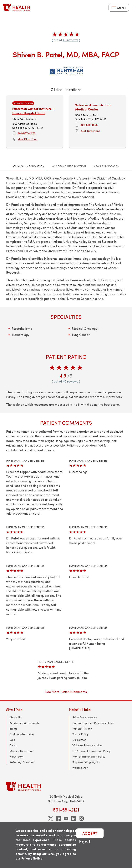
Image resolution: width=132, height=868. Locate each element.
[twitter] (51, 818)
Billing (13, 729)
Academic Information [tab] (69, 166)
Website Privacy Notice (87, 745)
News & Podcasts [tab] (106, 166)
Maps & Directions (21, 751)
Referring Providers (22, 762)
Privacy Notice (32, 858)
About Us (15, 717)
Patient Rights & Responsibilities (93, 723)
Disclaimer (79, 740)
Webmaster (80, 768)
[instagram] (81, 818)
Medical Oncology (85, 328)
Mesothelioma (22, 328)
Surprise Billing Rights (86, 762)
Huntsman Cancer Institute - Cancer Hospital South (33, 111)
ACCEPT (90, 833)
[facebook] (58, 818)
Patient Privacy (82, 729)
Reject (85, 841)
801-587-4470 (27, 133)
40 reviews (70, 40)
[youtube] (66, 818)
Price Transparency (85, 717)
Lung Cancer (81, 335)
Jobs (12, 740)
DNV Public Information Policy (91, 751)
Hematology (21, 335)
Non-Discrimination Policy (89, 756)
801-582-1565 (89, 125)
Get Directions (28, 139)
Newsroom (16, 756)
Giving (13, 745)
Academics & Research (24, 723)
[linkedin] (74, 818)
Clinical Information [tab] (29, 166)
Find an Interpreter (22, 734)
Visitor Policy (80, 734)
